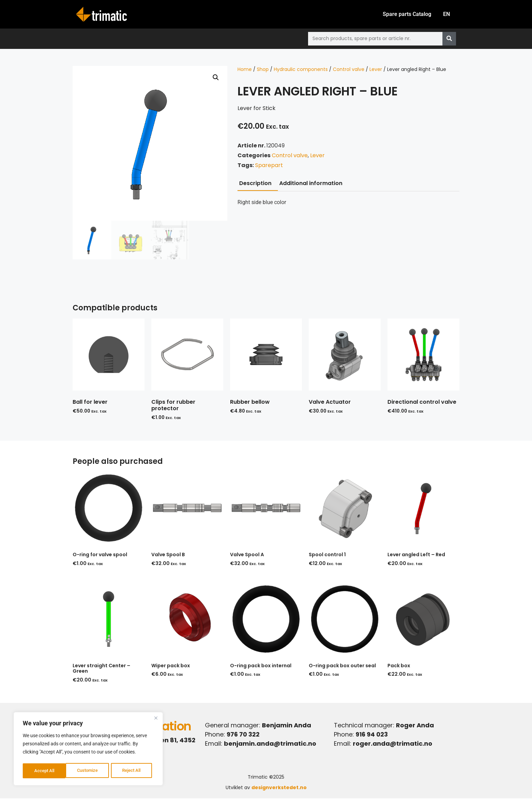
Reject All (89, 771)
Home (245, 70)
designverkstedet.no (279, 788)
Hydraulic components (301, 70)
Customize (44, 771)
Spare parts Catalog (405, 14)
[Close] (156, 720)
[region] (88, 750)
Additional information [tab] (311, 184)
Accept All (133, 771)
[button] (216, 78)
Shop (263, 70)
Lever (376, 70)
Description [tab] (255, 184)
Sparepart (269, 166)
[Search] (449, 39)
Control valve (349, 70)
